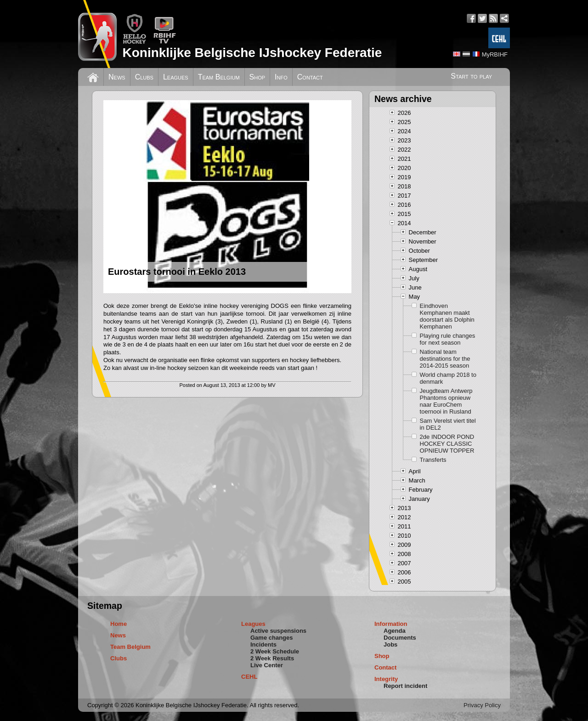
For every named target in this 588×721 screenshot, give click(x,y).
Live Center (267, 665)
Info (281, 77)
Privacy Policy (482, 705)
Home (119, 624)
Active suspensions (278, 631)
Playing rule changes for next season (448, 339)
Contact (310, 77)
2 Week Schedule (275, 651)
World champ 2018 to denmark (448, 378)
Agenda (395, 631)
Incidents (263, 644)
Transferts (433, 460)
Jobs (390, 644)
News (117, 77)
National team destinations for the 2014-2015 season (445, 359)
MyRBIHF (495, 54)
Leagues (176, 77)
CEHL (249, 677)
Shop (257, 77)
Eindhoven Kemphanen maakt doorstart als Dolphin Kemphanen (447, 316)
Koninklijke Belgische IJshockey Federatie (252, 53)
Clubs (144, 77)
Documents (400, 638)
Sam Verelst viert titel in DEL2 (448, 424)
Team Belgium (219, 77)
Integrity (386, 679)
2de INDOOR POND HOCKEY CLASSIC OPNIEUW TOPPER (447, 444)
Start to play (471, 76)
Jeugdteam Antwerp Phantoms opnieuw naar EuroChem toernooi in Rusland (446, 401)
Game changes (272, 638)
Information (391, 624)
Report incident (405, 686)
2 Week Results (272, 658)
